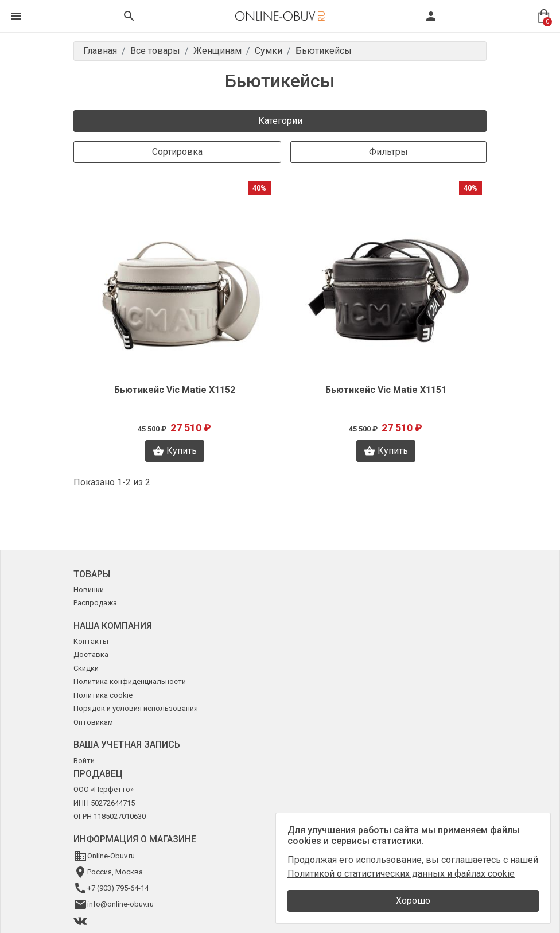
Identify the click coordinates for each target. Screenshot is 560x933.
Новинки (89, 590)
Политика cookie (103, 695)
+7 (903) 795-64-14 (118, 888)
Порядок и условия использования (136, 708)
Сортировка (177, 152)
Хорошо (413, 901)
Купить (175, 451)
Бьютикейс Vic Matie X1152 (175, 390)
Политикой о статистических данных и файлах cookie (401, 874)
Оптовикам (93, 722)
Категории (280, 121)
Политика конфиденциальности (130, 681)
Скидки (86, 668)
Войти (84, 761)
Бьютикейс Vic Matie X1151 (386, 390)
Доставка (91, 654)
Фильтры (388, 152)
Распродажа (95, 603)
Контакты (91, 641)
